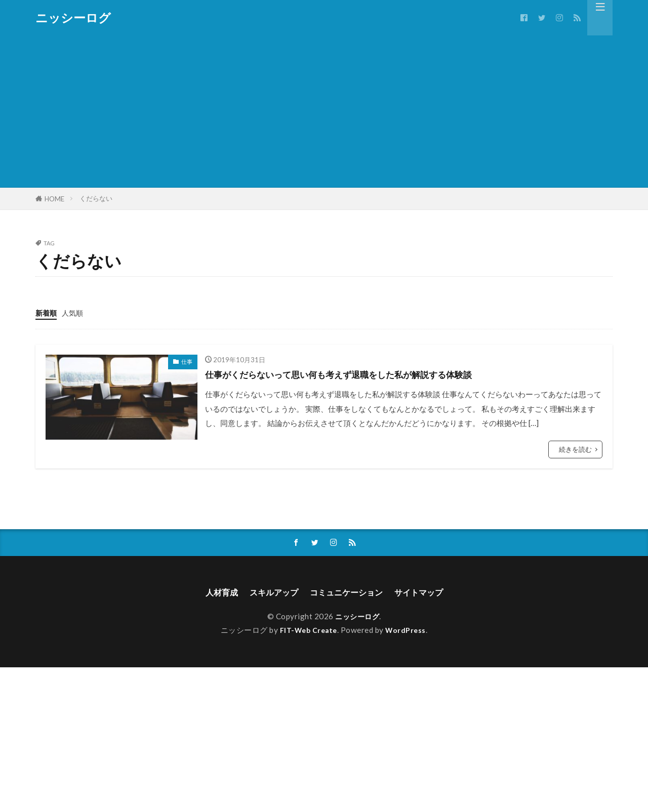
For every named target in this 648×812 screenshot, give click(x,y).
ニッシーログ (73, 18)
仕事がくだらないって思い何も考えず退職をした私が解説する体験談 (362, 373)
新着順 (47, 313)
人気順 (75, 313)
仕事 (187, 361)
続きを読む (575, 449)
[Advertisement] (324, 111)
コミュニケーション (348, 593)
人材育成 (211, 593)
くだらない (96, 198)
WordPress (408, 632)
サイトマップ (428, 593)
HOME (54, 199)
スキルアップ (268, 593)
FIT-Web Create (308, 632)
